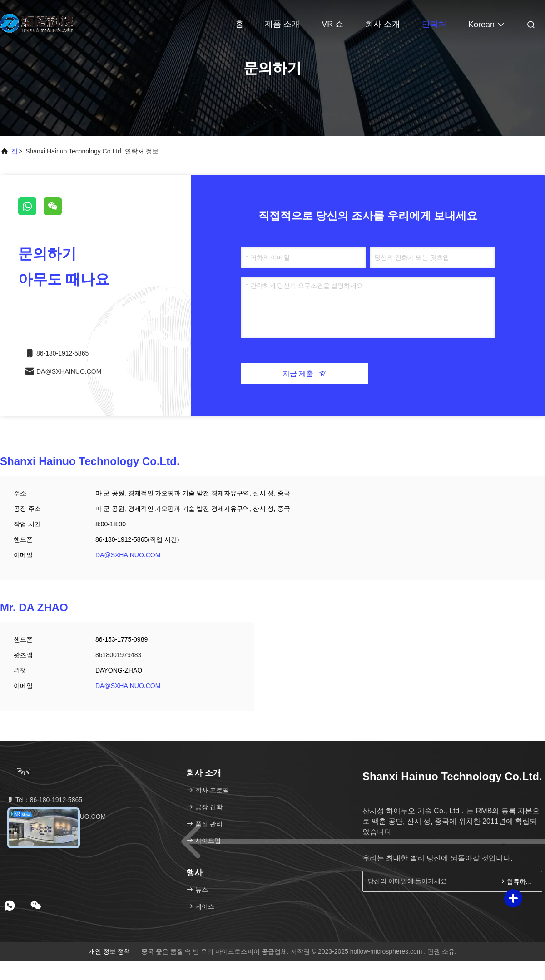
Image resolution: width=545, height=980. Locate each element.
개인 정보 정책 (109, 951)
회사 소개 (383, 24)
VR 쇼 (332, 24)
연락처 (434, 24)
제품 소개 (282, 24)
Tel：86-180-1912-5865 (44, 800)
